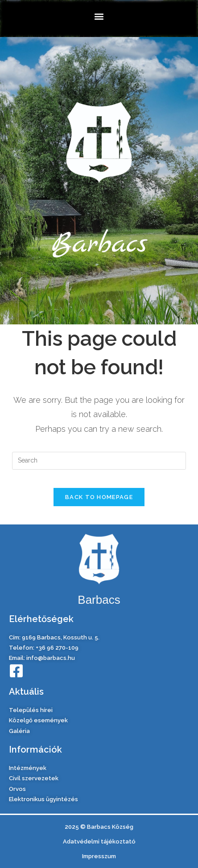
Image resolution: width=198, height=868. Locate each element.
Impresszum (99, 856)
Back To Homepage (99, 497)
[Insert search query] (99, 461)
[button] (99, 16)
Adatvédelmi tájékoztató (99, 841)
